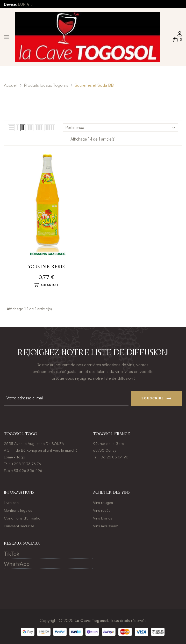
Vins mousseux (105, 526)
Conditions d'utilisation (23, 518)
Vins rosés (102, 510)
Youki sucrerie (46, 267)
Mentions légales (18, 510)
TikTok (12, 553)
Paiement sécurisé (19, 526)
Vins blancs (103, 518)
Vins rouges (103, 502)
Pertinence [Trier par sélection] (120, 127)
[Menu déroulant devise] (25, 5)
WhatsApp (17, 563)
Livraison (11, 502)
